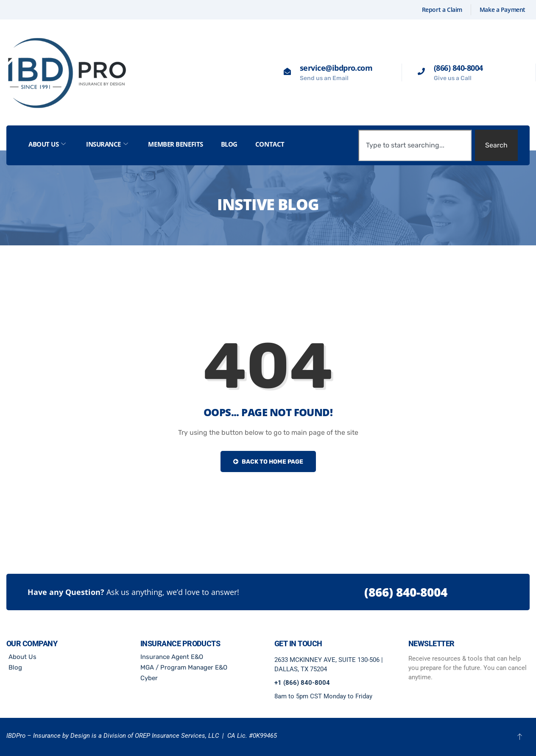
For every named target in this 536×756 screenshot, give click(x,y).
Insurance (107, 144)
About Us (47, 144)
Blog (229, 144)
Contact (270, 144)
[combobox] (415, 145)
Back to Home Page (268, 462)
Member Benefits (175, 144)
